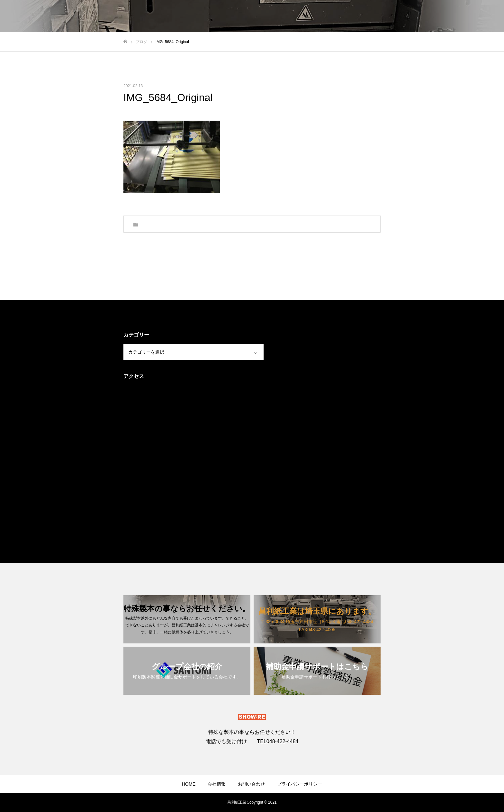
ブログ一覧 (381, 16)
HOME (189, 784)
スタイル (349, 16)
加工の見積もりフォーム (467, 16)
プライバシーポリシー (300, 784)
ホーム (322, 16)
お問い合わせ (417, 16)
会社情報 (217, 784)
